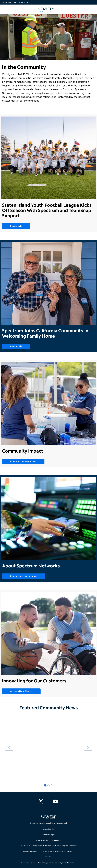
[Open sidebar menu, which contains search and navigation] (4, 9)
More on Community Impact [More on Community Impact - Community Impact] (23, 461)
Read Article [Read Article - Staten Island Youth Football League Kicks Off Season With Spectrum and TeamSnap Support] (16, 226)
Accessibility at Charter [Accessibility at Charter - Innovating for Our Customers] (21, 691)
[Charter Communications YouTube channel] (56, 801)
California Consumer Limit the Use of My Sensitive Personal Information (49, 851)
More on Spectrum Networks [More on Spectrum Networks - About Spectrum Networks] (24, 576)
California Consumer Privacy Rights (48, 840)
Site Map (48, 857)
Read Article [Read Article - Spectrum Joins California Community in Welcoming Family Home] (16, 346)
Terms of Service (48, 829)
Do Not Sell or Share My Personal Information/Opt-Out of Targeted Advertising (48, 846)
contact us (56, 863)
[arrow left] (9, 747)
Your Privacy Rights (48, 835)
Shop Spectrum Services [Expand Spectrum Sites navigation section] (15, 2)
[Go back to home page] (48, 817)
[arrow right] (88, 747)
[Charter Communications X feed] (41, 801)
